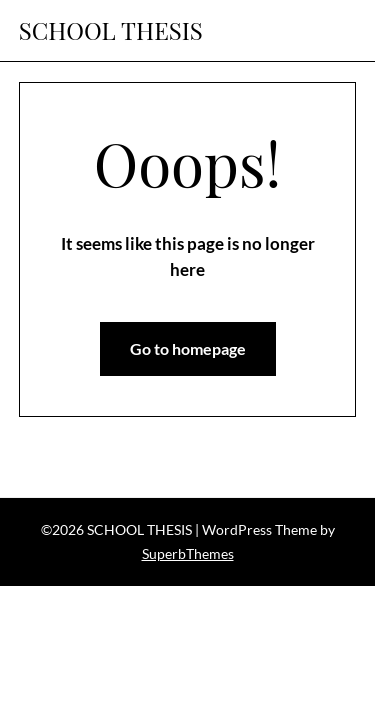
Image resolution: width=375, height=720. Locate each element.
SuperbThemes (188, 553)
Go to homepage (188, 348)
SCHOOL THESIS (111, 30)
